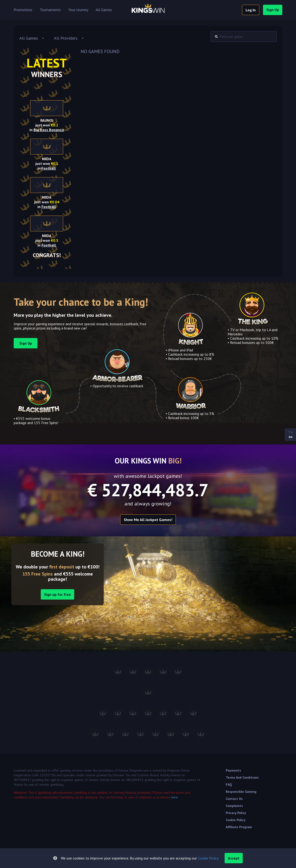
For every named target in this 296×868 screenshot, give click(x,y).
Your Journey (78, 10)
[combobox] (32, 38)
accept (234, 858)
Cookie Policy (236, 820)
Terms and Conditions (242, 777)
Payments (233, 770)
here (175, 797)
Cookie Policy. (208, 858)
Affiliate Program (239, 827)
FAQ (229, 785)
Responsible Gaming (241, 792)
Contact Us (234, 799)
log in (251, 10)
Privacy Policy (236, 813)
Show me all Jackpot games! (148, 520)
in (47, 130)
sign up (273, 10)
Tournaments (50, 10)
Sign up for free (58, 594)
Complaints (234, 806)
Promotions (23, 10)
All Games (104, 10)
